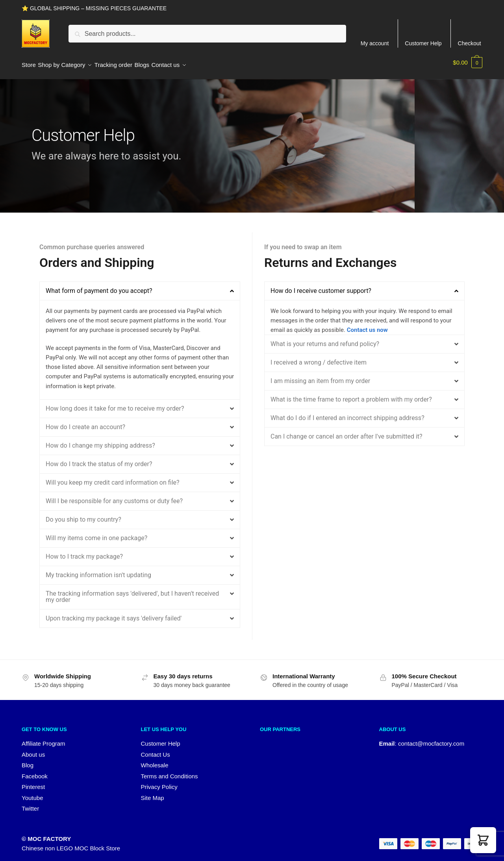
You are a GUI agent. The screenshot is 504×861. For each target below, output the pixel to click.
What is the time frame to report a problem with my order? (351, 395)
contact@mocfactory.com (431, 739)
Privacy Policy (159, 782)
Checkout (470, 43)
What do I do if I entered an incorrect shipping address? (347, 413)
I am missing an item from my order (320, 376)
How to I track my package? (84, 552)
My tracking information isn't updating (98, 570)
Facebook (35, 771)
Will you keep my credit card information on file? (113, 478)
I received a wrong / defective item (319, 358)
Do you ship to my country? (83, 515)
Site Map (153, 793)
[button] (140, 286)
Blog (28, 760)
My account (375, 43)
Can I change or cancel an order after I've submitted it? (346, 432)
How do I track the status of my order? (99, 459)
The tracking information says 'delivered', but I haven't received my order (132, 592)
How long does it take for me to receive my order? (115, 404)
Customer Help (423, 43)
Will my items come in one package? (96, 533)
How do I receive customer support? (321, 286)
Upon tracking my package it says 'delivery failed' (114, 614)
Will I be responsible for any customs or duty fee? (114, 496)
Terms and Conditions (170, 771)
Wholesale (155, 760)
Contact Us (156, 750)
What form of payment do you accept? (99, 286)
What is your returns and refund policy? (325, 339)
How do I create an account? (85, 422)
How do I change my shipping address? (100, 441)
